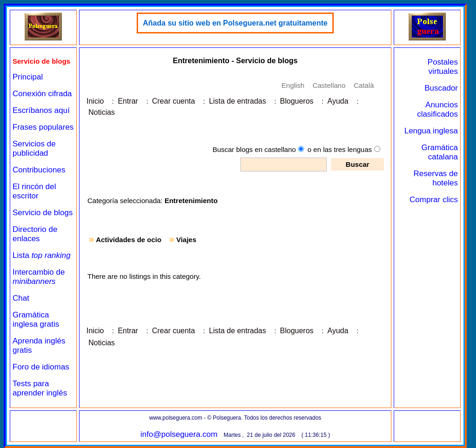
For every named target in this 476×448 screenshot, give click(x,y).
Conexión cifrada (42, 94)
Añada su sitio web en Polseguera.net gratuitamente (235, 23)
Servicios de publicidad (34, 148)
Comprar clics (434, 200)
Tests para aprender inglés (40, 388)
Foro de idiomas (41, 367)
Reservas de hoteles (436, 178)
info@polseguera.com (179, 434)
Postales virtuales (443, 67)
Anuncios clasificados (437, 109)
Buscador (441, 88)
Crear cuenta (174, 101)
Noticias (102, 112)
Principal (28, 77)
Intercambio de (39, 277)
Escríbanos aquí (41, 110)
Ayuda (338, 101)
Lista (42, 255)
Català (364, 85)
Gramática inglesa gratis (36, 320)
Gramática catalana (440, 152)
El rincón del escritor (34, 191)
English (293, 85)
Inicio (95, 101)
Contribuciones (39, 170)
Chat (21, 298)
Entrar (128, 101)
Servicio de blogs (43, 213)
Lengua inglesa (431, 131)
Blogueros (297, 101)
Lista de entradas (237, 101)
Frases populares (43, 127)
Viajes (186, 240)
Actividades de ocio (129, 240)
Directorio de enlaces (35, 234)
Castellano (329, 85)
